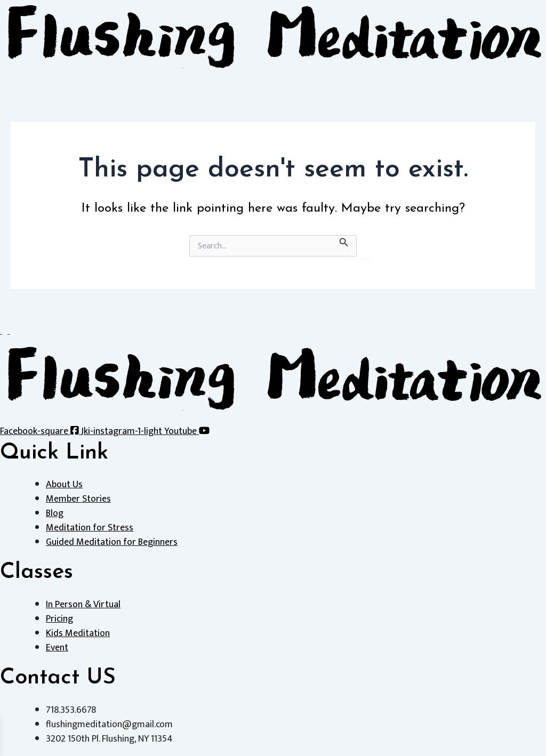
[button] (273, 78)
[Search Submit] (344, 241)
